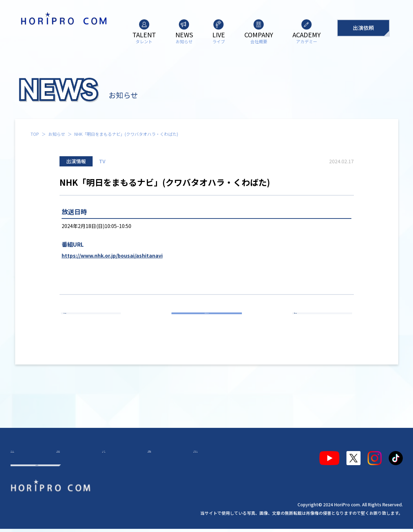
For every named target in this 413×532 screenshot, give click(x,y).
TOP (35, 134)
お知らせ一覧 (207, 321)
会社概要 (140, 455)
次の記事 (319, 321)
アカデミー (182, 455)
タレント (27, 455)
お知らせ (57, 134)
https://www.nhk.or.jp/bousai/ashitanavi (112, 255)
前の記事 (94, 321)
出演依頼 (363, 28)
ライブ (104, 455)
